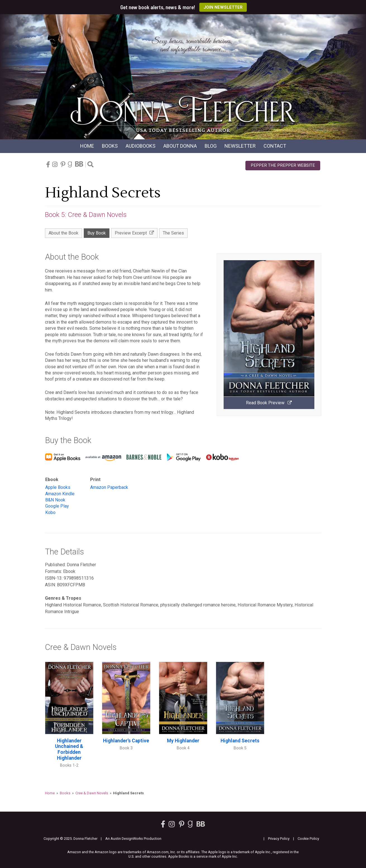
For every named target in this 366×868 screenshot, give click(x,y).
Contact (275, 146)
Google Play (57, 506)
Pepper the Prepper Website (283, 165)
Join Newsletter (223, 7)
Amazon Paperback (109, 487)
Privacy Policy (279, 839)
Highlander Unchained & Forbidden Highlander (69, 749)
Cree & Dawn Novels (92, 793)
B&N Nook (55, 500)
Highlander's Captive (126, 741)
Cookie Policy (308, 839)
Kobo (50, 512)
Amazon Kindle (60, 494)
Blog (211, 146)
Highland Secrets (240, 741)
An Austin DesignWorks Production (133, 839)
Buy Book (97, 233)
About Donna (180, 146)
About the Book (64, 233)
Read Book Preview (269, 403)
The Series (173, 233)
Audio (141, 146)
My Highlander (183, 741)
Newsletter (240, 146)
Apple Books (58, 487)
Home (87, 146)
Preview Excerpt (134, 233)
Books (110, 146)
